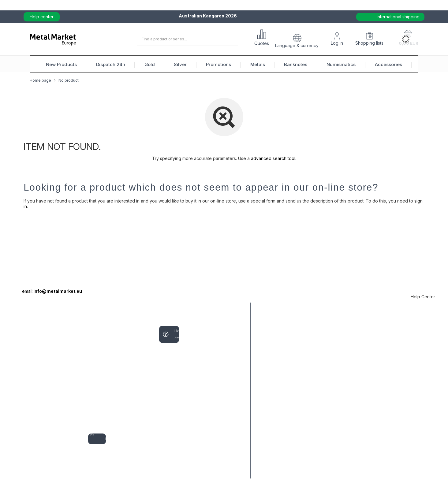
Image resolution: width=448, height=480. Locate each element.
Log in (337, 43)
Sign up (92, 326)
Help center (42, 17)
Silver (180, 64)
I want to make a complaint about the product (34, 371)
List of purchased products (98, 382)
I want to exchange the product (34, 445)
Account (95, 309)
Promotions (218, 64)
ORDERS (26, 309)
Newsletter (98, 439)
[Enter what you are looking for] (188, 39)
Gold (150, 64)
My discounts (97, 420)
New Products (61, 64)
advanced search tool (273, 158)
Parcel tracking (32, 343)
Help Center (423, 297)
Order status (31, 326)
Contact (32, 466)
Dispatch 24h (111, 64)
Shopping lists (369, 43)
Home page (40, 85)
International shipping (398, 17)
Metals (258, 64)
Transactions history (100, 403)
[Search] (231, 39)
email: (52, 291)
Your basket (94, 343)
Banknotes (296, 64)
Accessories (388, 64)
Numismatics (341, 64)
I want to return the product (32, 410)
